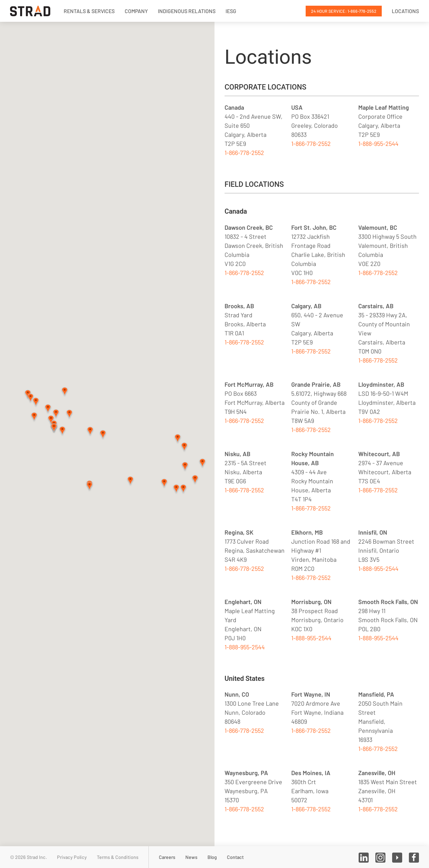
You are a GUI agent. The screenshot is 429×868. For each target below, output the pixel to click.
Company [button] (136, 11)
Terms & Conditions (118, 857)
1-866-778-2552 (244, 153)
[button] (178, 439)
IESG (231, 11)
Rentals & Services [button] (89, 11)
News (191, 857)
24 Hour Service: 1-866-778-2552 (344, 11)
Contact (235, 857)
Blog (212, 857)
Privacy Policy (72, 857)
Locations (405, 11)
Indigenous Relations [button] (187, 11)
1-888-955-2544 (378, 144)
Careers (167, 857)
